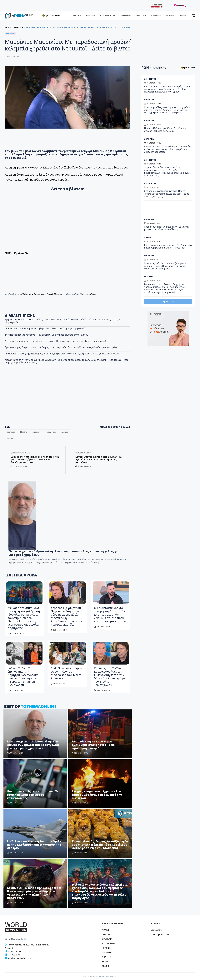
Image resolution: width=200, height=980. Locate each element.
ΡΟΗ (154, 68)
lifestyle (24, 432)
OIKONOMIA (107, 939)
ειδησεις (11, 432)
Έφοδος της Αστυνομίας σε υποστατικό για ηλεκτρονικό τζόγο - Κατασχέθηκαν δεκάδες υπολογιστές (35, 459)
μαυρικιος (37, 432)
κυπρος (10, 438)
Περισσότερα (168, 302)
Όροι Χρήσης (157, 930)
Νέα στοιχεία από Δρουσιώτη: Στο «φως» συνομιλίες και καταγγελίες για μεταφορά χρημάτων (64, 553)
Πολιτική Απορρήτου (160, 935)
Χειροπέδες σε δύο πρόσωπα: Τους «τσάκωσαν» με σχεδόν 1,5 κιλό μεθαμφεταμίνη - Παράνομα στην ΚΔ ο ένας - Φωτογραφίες (168, 171)
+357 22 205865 (15, 951)
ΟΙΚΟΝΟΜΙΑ (126, 15)
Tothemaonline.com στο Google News (41, 294)
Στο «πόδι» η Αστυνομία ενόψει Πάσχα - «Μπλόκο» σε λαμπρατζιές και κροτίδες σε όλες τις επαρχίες (167, 194)
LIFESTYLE (141, 15)
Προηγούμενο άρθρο (20, 453)
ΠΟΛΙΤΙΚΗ (76, 15)
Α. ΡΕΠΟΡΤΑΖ (150, 79)
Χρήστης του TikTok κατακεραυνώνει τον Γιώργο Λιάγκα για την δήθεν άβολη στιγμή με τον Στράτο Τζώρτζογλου (110, 677)
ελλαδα (65, 432)
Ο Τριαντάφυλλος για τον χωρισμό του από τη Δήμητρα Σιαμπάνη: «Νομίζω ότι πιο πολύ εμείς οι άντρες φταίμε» (111, 615)
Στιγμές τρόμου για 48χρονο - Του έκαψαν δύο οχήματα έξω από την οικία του (47, 335)
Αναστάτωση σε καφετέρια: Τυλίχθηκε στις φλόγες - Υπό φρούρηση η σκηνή (45, 329)
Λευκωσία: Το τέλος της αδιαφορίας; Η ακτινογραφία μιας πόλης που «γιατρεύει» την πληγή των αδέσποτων (62, 354)
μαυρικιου (52, 432)
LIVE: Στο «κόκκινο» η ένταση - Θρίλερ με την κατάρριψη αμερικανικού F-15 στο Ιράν (35, 845)
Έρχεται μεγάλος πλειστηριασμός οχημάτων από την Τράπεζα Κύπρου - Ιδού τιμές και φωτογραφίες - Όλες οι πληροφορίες (63, 321)
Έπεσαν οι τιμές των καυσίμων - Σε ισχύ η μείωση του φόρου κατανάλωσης (33, 795)
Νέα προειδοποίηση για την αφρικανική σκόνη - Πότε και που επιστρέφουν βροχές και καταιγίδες (57, 341)
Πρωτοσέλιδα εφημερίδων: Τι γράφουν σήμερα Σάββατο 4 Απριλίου (165, 130)
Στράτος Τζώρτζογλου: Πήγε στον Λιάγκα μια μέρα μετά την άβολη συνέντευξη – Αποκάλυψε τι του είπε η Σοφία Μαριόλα (66, 616)
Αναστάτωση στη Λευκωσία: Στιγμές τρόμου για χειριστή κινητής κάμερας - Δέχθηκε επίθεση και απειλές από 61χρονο (167, 89)
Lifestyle (19, 27)
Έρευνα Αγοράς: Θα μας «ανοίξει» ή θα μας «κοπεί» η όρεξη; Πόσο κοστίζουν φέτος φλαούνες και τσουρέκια (62, 347)
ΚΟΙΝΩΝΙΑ (91, 15)
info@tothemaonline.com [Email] (20, 958)
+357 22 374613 (15, 955)
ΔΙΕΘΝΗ (182, 15)
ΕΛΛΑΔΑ (170, 15)
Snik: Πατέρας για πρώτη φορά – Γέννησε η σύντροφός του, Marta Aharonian (68, 673)
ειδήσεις (93, 294)
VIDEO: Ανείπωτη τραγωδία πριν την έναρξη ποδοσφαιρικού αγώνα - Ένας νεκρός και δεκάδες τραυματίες (167, 149)
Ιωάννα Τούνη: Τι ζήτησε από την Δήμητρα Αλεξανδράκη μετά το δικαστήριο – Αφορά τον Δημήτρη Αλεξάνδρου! (23, 677)
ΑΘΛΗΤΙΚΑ (156, 15)
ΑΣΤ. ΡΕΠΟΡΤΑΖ (108, 15)
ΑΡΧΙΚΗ (105, 930)
